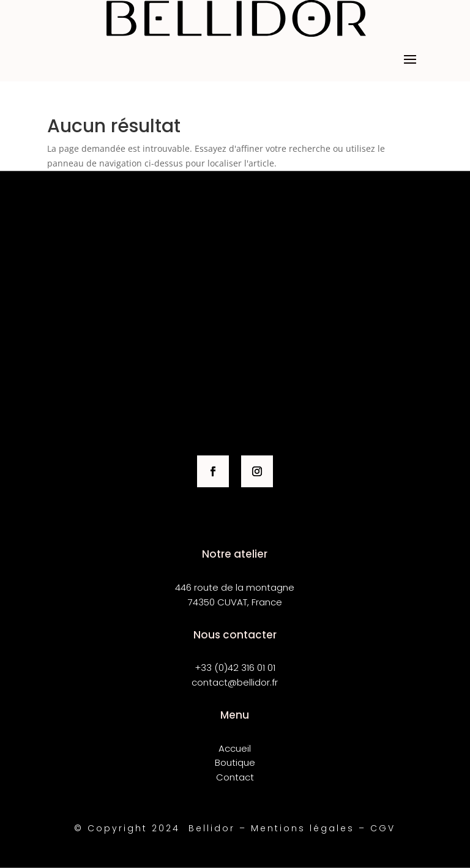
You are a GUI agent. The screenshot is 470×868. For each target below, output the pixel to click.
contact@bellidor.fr (235, 682)
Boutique (235, 762)
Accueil (235, 748)
